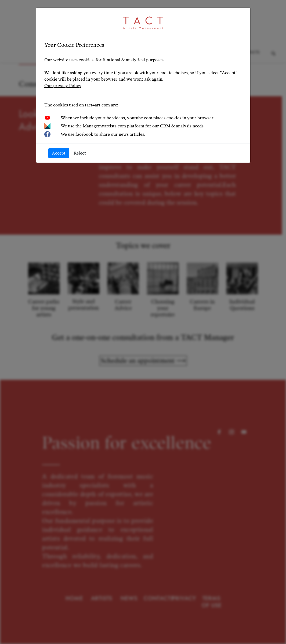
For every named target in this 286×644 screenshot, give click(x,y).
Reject (80, 153)
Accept (59, 153)
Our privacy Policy (63, 86)
